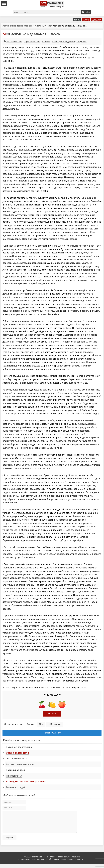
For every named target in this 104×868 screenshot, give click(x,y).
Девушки (97, 20)
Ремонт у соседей (16, 787)
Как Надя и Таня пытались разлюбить (27, 781)
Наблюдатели (68, 41)
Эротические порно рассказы (18, 26)
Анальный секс (43, 26)
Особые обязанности (17, 753)
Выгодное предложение (19, 747)
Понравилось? (14, 776)
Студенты (82, 41)
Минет (55, 41)
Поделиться (55, 724)
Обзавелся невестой (17, 758)
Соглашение (75, 861)
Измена (46, 41)
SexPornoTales (36, 861)
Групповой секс (32, 41)
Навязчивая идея (15, 770)
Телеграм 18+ (52, 733)
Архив (86, 20)
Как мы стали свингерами (20, 764)
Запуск (52, 714)
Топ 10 (77, 20)
